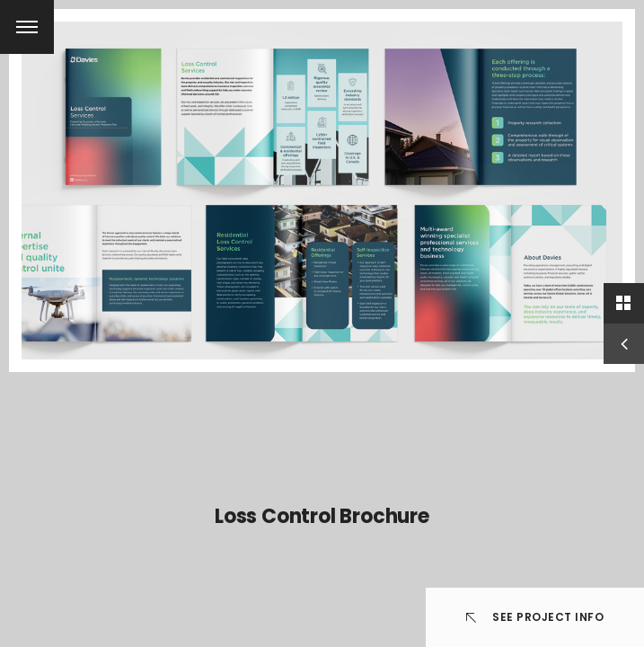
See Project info (535, 617)
